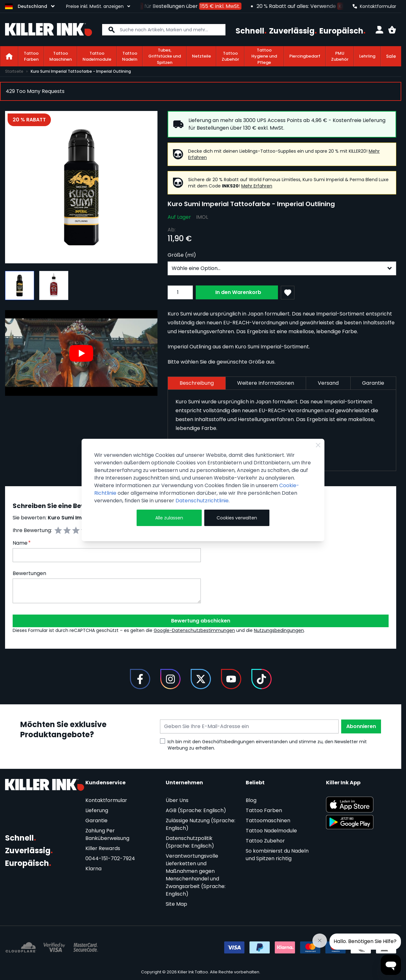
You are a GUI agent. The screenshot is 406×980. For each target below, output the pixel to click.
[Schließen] (318, 445)
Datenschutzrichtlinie (202, 501)
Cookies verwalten (237, 518)
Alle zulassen (169, 518)
